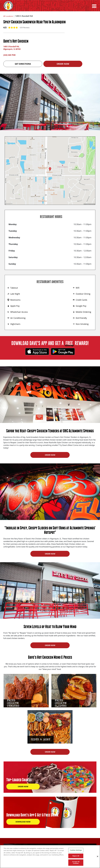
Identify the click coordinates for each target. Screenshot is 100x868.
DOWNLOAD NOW (23, 821)
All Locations (9, 16)
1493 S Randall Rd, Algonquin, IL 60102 (13, 48)
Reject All (76, 856)
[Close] (98, 856)
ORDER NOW (50, 454)
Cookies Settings (76, 850)
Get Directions (23, 63)
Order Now (63, 63)
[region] (50, 857)
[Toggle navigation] (94, 6)
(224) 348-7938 (10, 55)
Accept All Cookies (76, 863)
